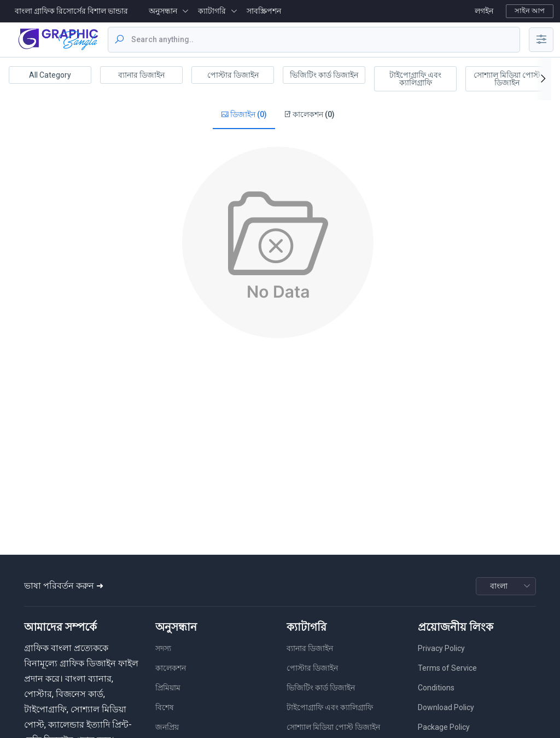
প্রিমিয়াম (168, 688)
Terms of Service (447, 668)
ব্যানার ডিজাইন (141, 75)
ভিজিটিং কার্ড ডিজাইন (324, 75)
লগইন (484, 11)
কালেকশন (171, 668)
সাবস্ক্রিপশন (264, 11)
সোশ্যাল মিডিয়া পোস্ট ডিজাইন (507, 79)
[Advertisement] (278, 379)
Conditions (436, 688)
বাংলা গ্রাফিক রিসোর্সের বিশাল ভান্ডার (71, 11)
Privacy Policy (441, 648)
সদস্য (163, 648)
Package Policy (444, 727)
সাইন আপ (530, 11)
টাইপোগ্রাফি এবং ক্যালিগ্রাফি (415, 79)
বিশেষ (165, 707)
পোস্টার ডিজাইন (233, 75)
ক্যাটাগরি (212, 11)
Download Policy (446, 707)
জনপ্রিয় (167, 727)
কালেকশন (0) (309, 115)
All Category (50, 75)
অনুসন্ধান (163, 11)
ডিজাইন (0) (244, 115)
